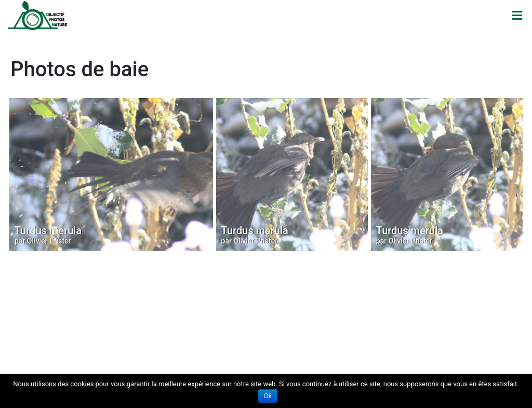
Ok (268, 396)
